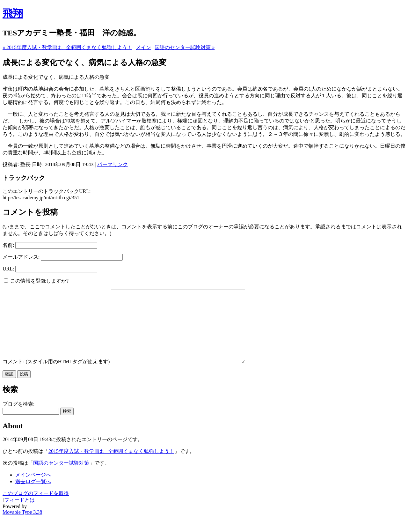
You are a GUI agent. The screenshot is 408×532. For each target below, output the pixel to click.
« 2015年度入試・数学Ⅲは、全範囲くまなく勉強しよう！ (67, 47)
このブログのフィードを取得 (36, 508)
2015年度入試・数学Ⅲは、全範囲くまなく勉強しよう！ (111, 465)
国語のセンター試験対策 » (185, 47)
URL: (8, 269)
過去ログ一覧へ (33, 496)
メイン (143, 47)
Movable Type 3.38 (22, 526)
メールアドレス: (21, 257)
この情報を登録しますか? (36, 281)
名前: (8, 245)
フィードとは (19, 514)
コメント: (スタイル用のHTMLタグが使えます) (56, 376)
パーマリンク (113, 164)
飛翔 (13, 13)
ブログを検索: (18, 418)
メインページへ (33, 489)
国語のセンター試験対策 (61, 477)
